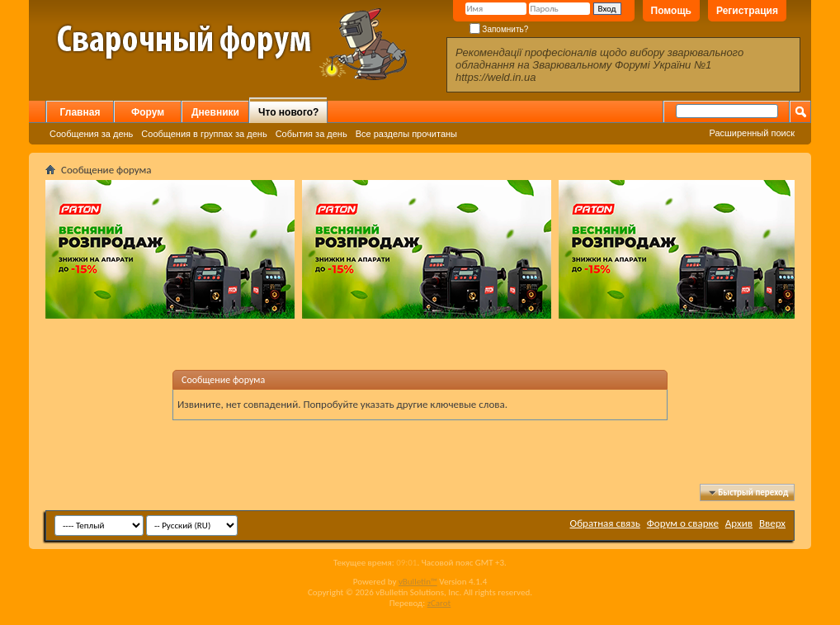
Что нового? (288, 112)
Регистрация (747, 11)
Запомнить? (499, 29)
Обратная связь (605, 523)
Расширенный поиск (752, 133)
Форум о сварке (683, 523)
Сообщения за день (91, 134)
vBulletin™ (418, 582)
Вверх (772, 523)
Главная (80, 112)
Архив (739, 523)
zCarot (439, 603)
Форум (148, 112)
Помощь (671, 11)
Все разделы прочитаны (406, 134)
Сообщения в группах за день (204, 134)
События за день (311, 134)
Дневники (215, 112)
